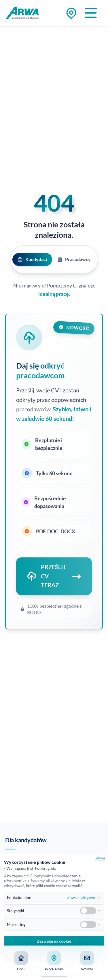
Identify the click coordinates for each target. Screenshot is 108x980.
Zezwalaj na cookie (54, 941)
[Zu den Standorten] (71, 13)
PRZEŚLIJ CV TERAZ (54, 576)
